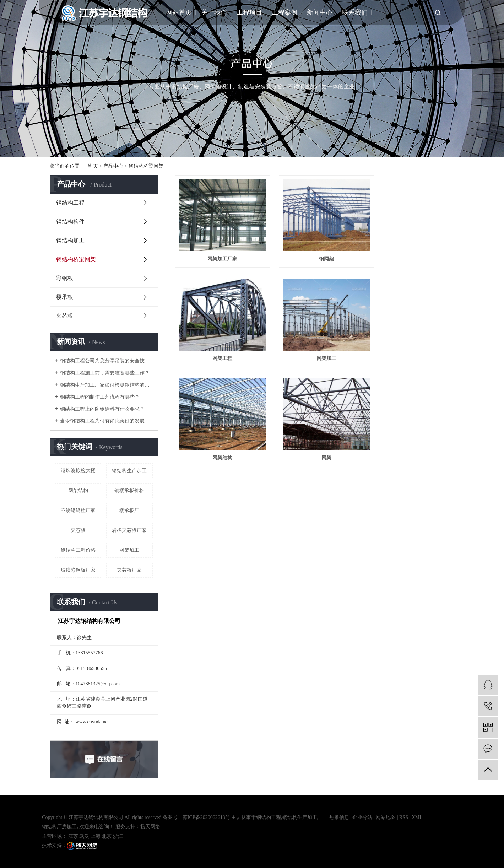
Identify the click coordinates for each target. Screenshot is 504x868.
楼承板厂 (129, 510)
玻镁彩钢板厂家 (78, 570)
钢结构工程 (70, 203)
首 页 (93, 166)
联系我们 (355, 12)
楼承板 (65, 297)
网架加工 (129, 550)
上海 (96, 836)
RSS (404, 817)
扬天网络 (150, 827)
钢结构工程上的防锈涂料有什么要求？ (102, 409)
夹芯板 (65, 316)
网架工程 (411, 252)
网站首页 (179, 12)
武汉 (84, 836)
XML (417, 817)
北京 (107, 836)
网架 (411, 346)
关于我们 (214, 12)
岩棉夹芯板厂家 (129, 530)
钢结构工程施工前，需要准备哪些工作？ (105, 373)
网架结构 (78, 490)
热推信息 (339, 817)
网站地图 (386, 817)
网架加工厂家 (218, 252)
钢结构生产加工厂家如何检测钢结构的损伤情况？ (106, 385)
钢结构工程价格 (78, 550)
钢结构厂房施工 (59, 827)
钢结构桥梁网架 (146, 166)
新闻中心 (320, 12)
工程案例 (284, 12)
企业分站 (362, 817)
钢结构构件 (70, 222)
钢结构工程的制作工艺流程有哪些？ (100, 397)
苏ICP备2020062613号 (206, 817)
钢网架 (315, 252)
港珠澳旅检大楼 (78, 471)
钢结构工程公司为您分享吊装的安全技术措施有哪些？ (106, 361)
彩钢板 (65, 278)
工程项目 (249, 12)
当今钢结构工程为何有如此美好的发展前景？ (106, 421)
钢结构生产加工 (129, 471)
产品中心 (113, 166)
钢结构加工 (70, 240)
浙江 (118, 836)
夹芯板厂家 (129, 570)
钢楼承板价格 (129, 490)
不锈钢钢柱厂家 (78, 510)
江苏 (73, 836)
